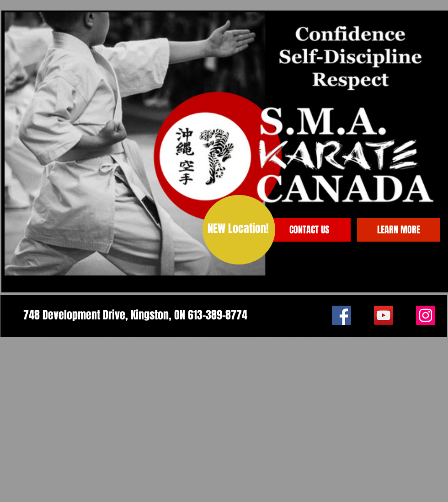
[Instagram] (426, 315)
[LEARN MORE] (398, 230)
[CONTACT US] (309, 230)
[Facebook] (341, 315)
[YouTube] (384, 315)
